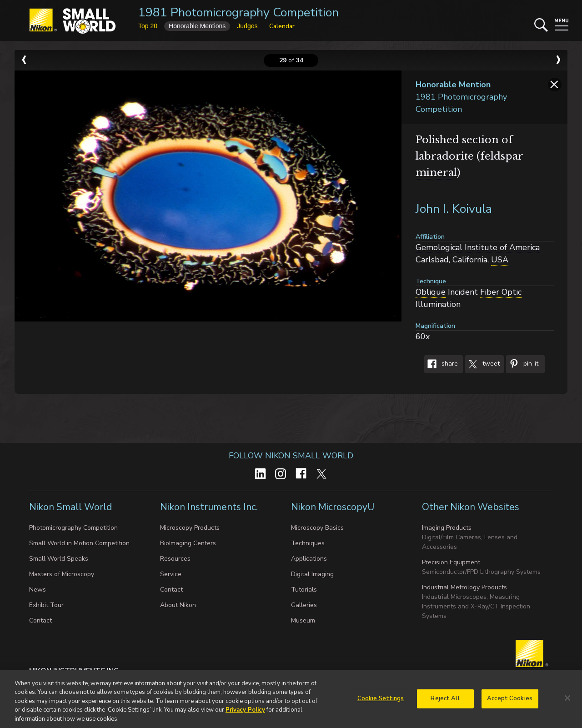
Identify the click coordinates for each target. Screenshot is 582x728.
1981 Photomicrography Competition (238, 13)
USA (500, 260)
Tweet (482, 364)
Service (171, 574)
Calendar (282, 26)
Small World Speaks (59, 559)
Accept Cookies (510, 702)
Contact (40, 620)
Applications (309, 559)
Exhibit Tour (46, 605)
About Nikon (178, 605)
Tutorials (304, 590)
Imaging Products (447, 528)
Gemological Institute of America (478, 247)
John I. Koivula (454, 209)
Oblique (431, 292)
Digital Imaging (312, 574)
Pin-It (522, 364)
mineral (436, 173)
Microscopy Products (190, 528)
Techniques (308, 543)
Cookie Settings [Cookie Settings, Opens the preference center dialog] (381, 702)
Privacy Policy (245, 713)
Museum (303, 620)
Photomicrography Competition (73, 528)
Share (441, 364)
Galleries (304, 605)
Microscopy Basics (317, 528)
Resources (175, 559)
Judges (247, 26)
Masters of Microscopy (62, 574)
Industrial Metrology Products (464, 587)
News (38, 590)
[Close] (567, 701)
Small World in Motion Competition (79, 543)
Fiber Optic (501, 292)
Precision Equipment (451, 562)
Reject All (445, 702)
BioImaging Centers (188, 543)
